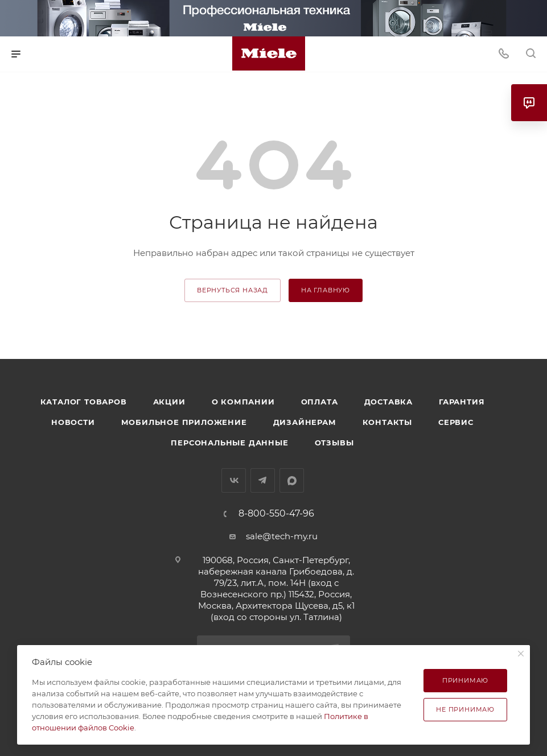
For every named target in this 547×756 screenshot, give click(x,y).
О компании (243, 402)
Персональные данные (229, 443)
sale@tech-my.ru (282, 536)
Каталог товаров (84, 402)
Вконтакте (234, 480)
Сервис (456, 422)
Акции (169, 402)
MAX (292, 480)
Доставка (388, 402)
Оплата (320, 402)
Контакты (387, 422)
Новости (73, 422)
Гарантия (462, 402)
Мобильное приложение (184, 422)
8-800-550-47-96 (276, 514)
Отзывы (334, 443)
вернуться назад (233, 290)
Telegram (263, 480)
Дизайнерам (305, 422)
